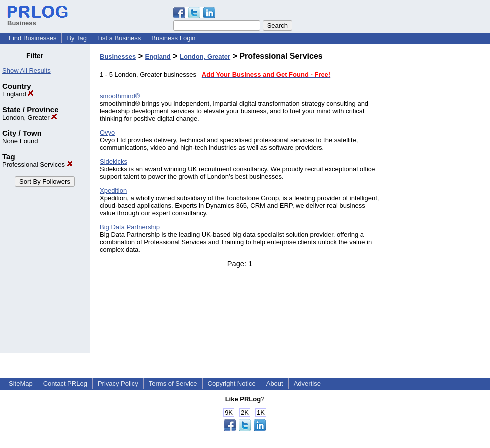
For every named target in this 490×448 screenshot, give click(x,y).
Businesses (118, 57)
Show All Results (27, 71)
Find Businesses (33, 38)
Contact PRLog (65, 384)
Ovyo (107, 133)
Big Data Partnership (130, 227)
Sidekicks (114, 162)
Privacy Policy (118, 384)
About (275, 384)
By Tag (77, 38)
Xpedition (113, 191)
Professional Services (38, 165)
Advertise (307, 384)
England (18, 94)
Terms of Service (173, 384)
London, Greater (30, 118)
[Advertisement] (439, 202)
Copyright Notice (232, 384)
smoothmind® (120, 96)
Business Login (173, 38)
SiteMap (21, 384)
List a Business (119, 38)
